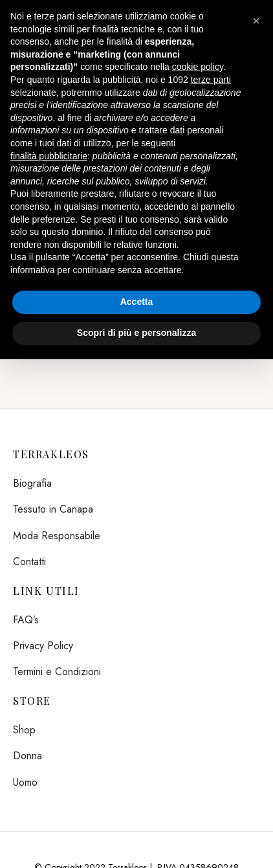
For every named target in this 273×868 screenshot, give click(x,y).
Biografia (32, 483)
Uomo (25, 782)
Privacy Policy (43, 646)
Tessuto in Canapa (53, 509)
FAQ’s (26, 620)
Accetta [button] (137, 302)
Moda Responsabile (57, 536)
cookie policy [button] (198, 67)
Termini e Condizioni (57, 672)
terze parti (211, 80)
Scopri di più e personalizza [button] (136, 333)
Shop (24, 730)
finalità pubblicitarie (49, 156)
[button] (256, 21)
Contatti (29, 562)
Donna (27, 756)
